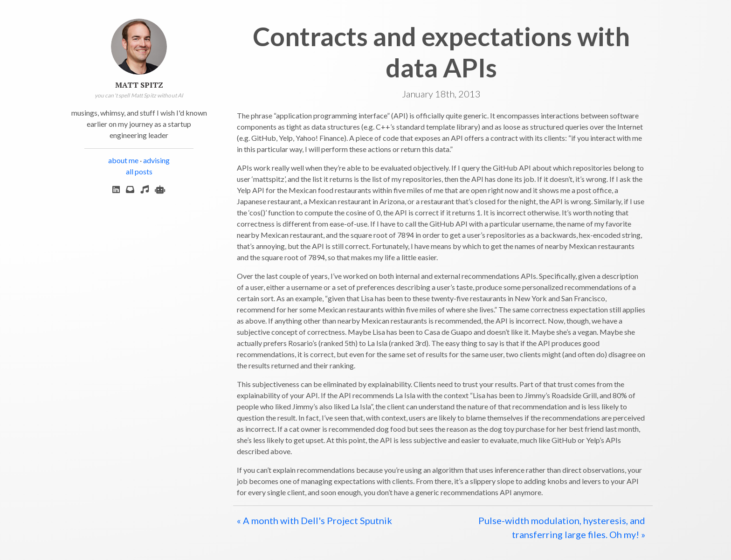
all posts (139, 171)
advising (156, 160)
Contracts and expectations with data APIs (441, 52)
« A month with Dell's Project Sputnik (314, 520)
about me (123, 160)
